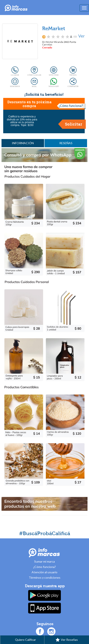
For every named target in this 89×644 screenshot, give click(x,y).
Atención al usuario (44, 572)
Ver (81, 36)
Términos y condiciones (45, 577)
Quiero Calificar (22, 640)
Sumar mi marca (44, 561)
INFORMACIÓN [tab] (23, 143)
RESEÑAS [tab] (66, 143)
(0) (75, 37)
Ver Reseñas (67, 640)
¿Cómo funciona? (71, 106)
